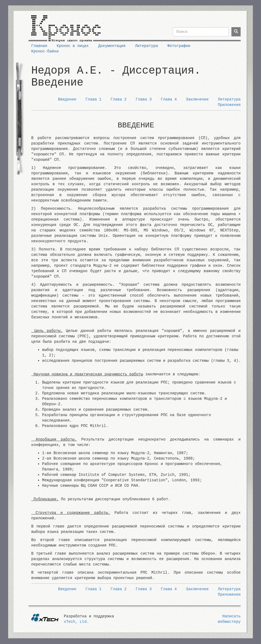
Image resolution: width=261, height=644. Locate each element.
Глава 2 (119, 99)
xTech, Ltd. (76, 622)
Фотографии (179, 46)
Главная (39, 46)
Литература (146, 46)
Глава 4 (169, 99)
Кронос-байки (45, 51)
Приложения (229, 105)
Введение (67, 99)
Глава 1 (94, 99)
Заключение (197, 99)
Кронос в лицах (73, 46)
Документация (112, 46)
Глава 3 (144, 99)
